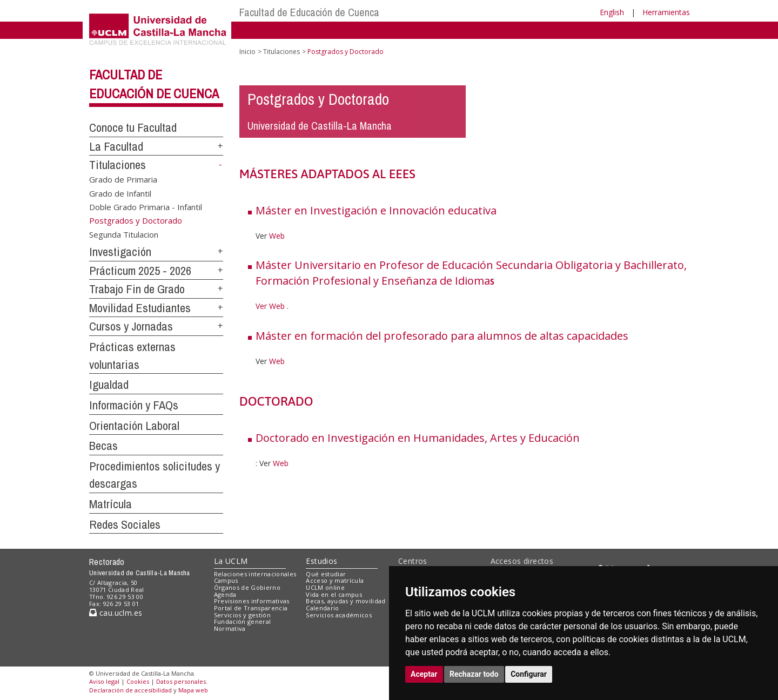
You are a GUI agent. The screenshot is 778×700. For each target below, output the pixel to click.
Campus (226, 580)
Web (277, 236)
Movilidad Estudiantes (140, 308)
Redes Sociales (125, 524)
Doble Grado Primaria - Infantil (146, 207)
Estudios (321, 561)
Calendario (322, 608)
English (612, 12)
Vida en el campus (334, 594)
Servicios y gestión (242, 615)
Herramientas (666, 12)
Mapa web (193, 690)
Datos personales (181, 681)
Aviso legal (104, 681)
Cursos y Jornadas (131, 326)
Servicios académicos (339, 615)
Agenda (225, 594)
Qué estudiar (326, 574)
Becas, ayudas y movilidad (346, 601)
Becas (103, 446)
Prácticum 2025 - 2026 (140, 271)
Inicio (247, 52)
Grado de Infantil (120, 193)
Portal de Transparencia (251, 608)
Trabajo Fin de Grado (137, 289)
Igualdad (109, 385)
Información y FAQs (134, 405)
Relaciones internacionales (255, 574)
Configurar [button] (529, 674)
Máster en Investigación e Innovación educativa (376, 210)
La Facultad (116, 146)
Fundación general (243, 621)
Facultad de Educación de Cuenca (309, 12)
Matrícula (110, 504)
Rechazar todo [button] (474, 674)
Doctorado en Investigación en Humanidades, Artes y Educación (418, 438)
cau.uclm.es (116, 613)
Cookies (138, 681)
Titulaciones (118, 165)
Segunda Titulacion (124, 234)
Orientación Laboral (134, 426)
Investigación (120, 252)
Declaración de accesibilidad (130, 690)
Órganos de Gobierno (247, 587)
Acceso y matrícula (335, 580)
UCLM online (325, 587)
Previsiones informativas (252, 601)
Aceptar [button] (424, 674)
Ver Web (270, 306)
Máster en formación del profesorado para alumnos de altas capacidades (442, 336)
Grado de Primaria (123, 179)
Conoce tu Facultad (133, 127)
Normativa (230, 628)
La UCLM (231, 561)
